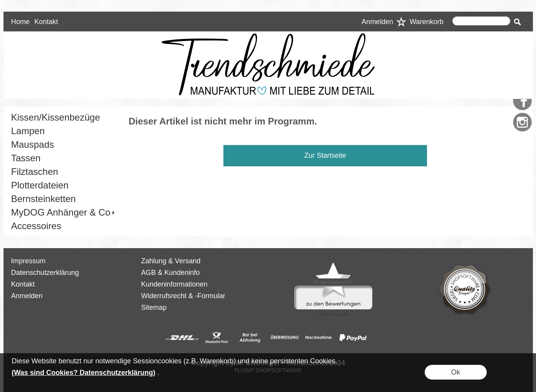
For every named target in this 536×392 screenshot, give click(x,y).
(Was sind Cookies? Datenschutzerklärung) (83, 373)
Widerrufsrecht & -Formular (183, 296)
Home (21, 22)
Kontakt (46, 22)
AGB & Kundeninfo (170, 273)
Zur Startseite (325, 155)
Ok (456, 372)
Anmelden (377, 22)
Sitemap (154, 307)
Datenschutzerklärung (45, 273)
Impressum (29, 261)
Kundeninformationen (174, 284)
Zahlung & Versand (171, 261)
